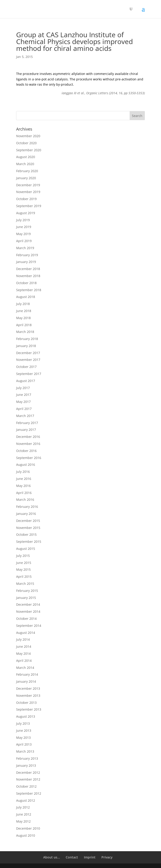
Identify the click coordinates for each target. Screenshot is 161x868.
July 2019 (23, 220)
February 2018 (27, 339)
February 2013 (27, 758)
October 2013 (26, 703)
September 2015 (29, 542)
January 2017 (26, 430)
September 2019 (29, 206)
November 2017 (28, 360)
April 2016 (24, 493)
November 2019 (28, 192)
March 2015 (25, 584)
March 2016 (25, 500)
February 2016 (27, 507)
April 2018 (24, 325)
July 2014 (23, 639)
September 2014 (29, 626)
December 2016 (28, 437)
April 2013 (24, 744)
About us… (52, 857)
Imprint (90, 857)
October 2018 (26, 283)
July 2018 (23, 304)
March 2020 (25, 164)
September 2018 (29, 290)
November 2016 (28, 444)
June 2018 (24, 311)
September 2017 (29, 374)
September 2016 (29, 458)
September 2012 (29, 793)
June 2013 (24, 730)
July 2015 (23, 556)
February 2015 (27, 591)
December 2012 (28, 773)
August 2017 (26, 381)
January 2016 (26, 514)
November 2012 (28, 779)
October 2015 (26, 534)
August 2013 (26, 716)
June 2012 (24, 814)
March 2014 (25, 668)
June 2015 (24, 563)
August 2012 (26, 800)
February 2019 (27, 255)
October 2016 (26, 451)
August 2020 (26, 157)
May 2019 (23, 234)
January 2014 (26, 681)
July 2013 (23, 723)
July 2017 (23, 388)
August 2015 (26, 549)
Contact (72, 857)
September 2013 (29, 709)
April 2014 (24, 661)
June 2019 (24, 227)
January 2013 (26, 765)
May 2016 (23, 486)
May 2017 (23, 402)
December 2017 (28, 353)
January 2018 (26, 346)
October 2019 (26, 199)
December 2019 (28, 185)
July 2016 (23, 472)
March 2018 (25, 332)
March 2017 (25, 416)
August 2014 (26, 633)
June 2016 (24, 479)
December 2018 (28, 269)
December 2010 (28, 828)
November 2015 (28, 528)
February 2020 (27, 171)
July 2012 (23, 807)
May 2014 (23, 653)
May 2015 (23, 569)
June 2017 (24, 395)
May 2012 (23, 821)
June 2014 (24, 646)
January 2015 (26, 598)
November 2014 (28, 611)
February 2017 (27, 423)
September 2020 (29, 150)
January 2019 (26, 262)
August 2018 (26, 297)
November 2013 (28, 696)
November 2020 (28, 136)
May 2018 (23, 318)
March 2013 (25, 751)
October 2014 (26, 619)
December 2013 (28, 688)
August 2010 (26, 835)
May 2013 (23, 738)
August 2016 (26, 465)
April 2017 (24, 409)
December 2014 (28, 604)
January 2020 (26, 178)
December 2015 (28, 521)
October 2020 (26, 143)
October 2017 (26, 367)
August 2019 (26, 213)
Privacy (107, 857)
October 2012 (26, 786)
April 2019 (24, 241)
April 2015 (24, 577)
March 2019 (25, 248)
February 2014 (27, 674)
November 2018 (28, 276)
